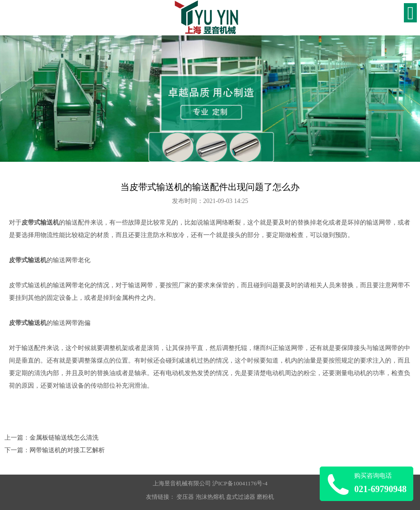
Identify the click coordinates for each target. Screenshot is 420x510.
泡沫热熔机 (210, 497)
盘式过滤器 (241, 497)
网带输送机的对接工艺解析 (67, 450)
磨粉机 (265, 497)
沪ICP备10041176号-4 (240, 483)
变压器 (185, 497)
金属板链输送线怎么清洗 (64, 438)
